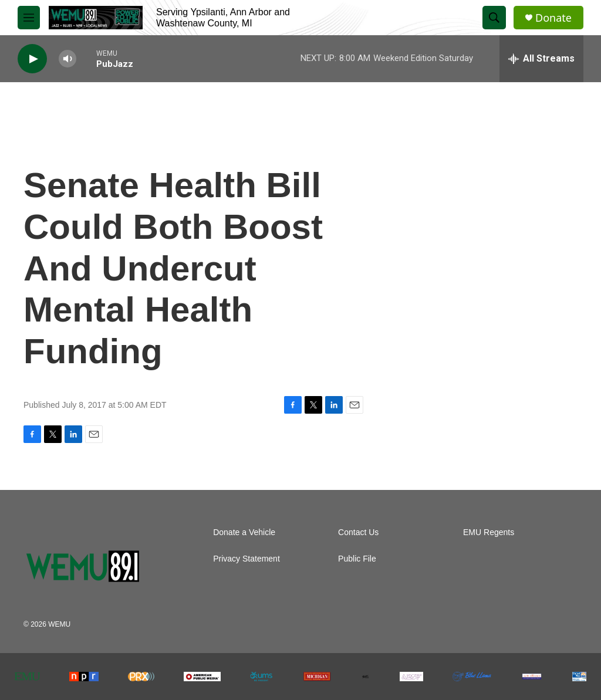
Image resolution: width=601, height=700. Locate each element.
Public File (357, 559)
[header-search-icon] (494, 18)
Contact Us (358, 532)
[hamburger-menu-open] (29, 18)
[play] (32, 59)
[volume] (67, 59)
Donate (553, 18)
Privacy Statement (247, 559)
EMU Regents (489, 532)
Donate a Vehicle (244, 532)
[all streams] (541, 59)
